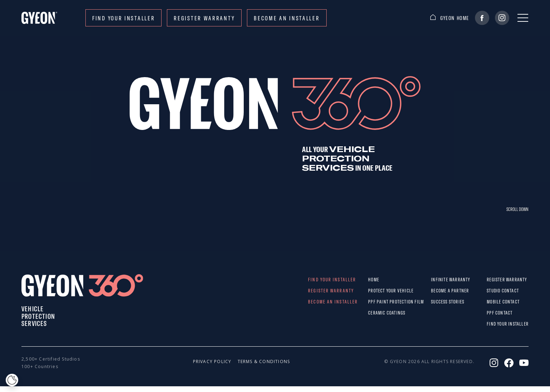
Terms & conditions (253, 361)
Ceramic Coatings (375, 313)
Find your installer (123, 18)
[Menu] (523, 18)
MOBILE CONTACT (492, 302)
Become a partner (438, 291)
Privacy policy (208, 361)
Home (374, 280)
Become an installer (287, 18)
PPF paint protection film (375, 302)
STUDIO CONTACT (492, 291)
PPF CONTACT (492, 313)
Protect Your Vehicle (375, 291)
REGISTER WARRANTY (204, 18)
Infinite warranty (438, 280)
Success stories (438, 302)
